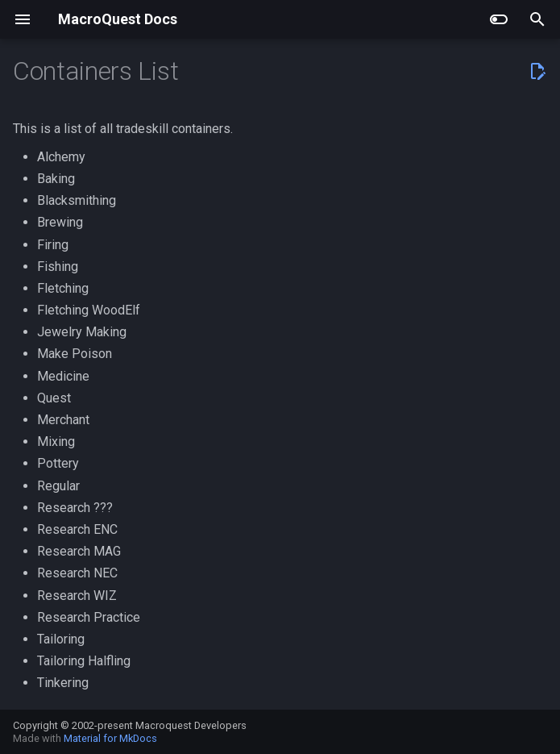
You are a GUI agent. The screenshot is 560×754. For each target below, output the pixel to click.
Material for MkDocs (110, 738)
